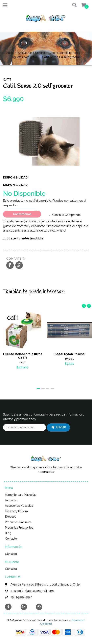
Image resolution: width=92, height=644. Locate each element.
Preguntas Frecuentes (19, 528)
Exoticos (11, 517)
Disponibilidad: (13, 178)
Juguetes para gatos (24, 57)
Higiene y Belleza (16, 511)
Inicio (9, 53)
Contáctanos (22, 214)
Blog (8, 533)
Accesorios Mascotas (32, 53)
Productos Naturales (18, 522)
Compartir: (16, 259)
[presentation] (84, 306)
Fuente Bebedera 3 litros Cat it (23, 356)
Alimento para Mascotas (21, 495)
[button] (72, 5)
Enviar (58, 427)
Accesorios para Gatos (65, 53)
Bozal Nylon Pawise (70, 354)
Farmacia (11, 500)
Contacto (11, 539)
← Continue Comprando (65, 215)
